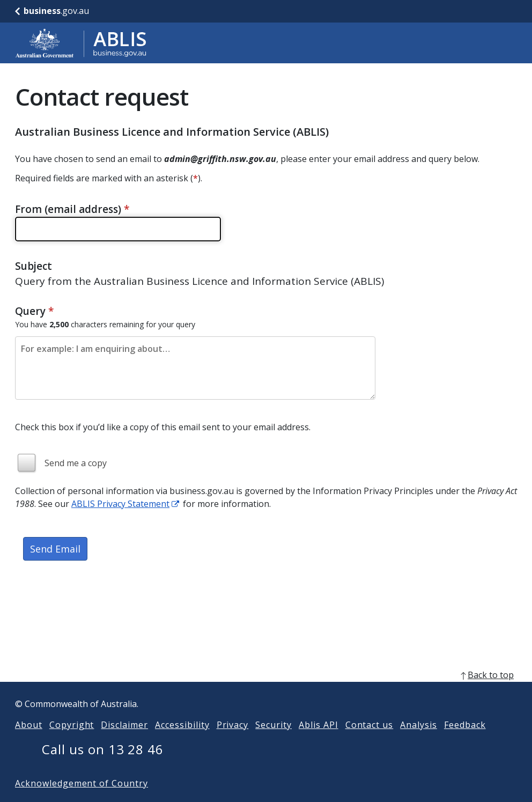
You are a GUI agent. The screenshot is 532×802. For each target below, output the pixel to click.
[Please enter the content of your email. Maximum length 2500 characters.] (195, 368)
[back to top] (266, 692)
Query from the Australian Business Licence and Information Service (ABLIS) (199, 281)
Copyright (72, 742)
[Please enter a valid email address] (118, 229)
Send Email (55, 549)
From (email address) (72, 209)
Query (34, 311)
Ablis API (319, 742)
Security (274, 742)
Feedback (465, 742)
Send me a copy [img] (76, 463)
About (29, 742)
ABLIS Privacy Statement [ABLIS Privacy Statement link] (120, 504)
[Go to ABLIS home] (81, 43)
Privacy (233, 742)
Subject (34, 266)
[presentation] (97, 608)
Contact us (370, 742)
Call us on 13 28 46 (103, 766)
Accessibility (182, 742)
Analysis (419, 742)
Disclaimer (124, 742)
